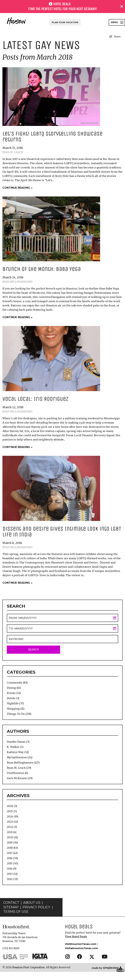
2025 (12, 811)
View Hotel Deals (76, 937)
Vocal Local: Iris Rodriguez (35, 399)
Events (14, 693)
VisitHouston (17, 773)
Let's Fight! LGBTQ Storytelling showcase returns (52, 137)
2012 (12, 879)
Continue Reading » (17, 188)
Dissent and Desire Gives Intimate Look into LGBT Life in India (62, 532)
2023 (12, 822)
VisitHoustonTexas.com (81, 944)
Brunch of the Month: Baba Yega (42, 269)
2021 (12, 832)
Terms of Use (16, 912)
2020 (12, 837)
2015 (12, 863)
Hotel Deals (79, 926)
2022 (12, 827)
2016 (12, 858)
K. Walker (15, 747)
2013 (12, 874)
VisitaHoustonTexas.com (81, 948)
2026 (12, 806)
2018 (12, 848)
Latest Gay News (41, 45)
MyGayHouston (20, 757)
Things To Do (19, 714)
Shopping (16, 709)
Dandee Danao (18, 742)
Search (33, 650)
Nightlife (15, 703)
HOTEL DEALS (62, 4)
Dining (14, 688)
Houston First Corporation (28, 967)
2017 (12, 853)
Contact (11, 903)
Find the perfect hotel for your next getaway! (63, 9)
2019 (12, 843)
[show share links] (115, 37)
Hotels (13, 698)
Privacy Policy (36, 907)
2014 (12, 869)
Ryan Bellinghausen (17, 282)
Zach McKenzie (20, 778)
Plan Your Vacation (65, 22)
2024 (13, 816)
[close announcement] (122, 7)
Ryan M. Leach (13, 152)
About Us (32, 903)
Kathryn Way (18, 752)
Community (17, 683)
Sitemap (11, 907)
